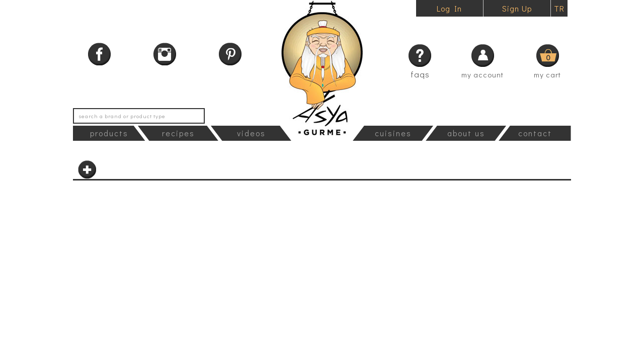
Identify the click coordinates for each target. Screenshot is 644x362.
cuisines (393, 133)
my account (482, 74)
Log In (449, 8)
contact (535, 133)
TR (559, 8)
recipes (178, 133)
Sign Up (517, 8)
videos (251, 133)
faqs (420, 74)
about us (466, 133)
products (109, 133)
